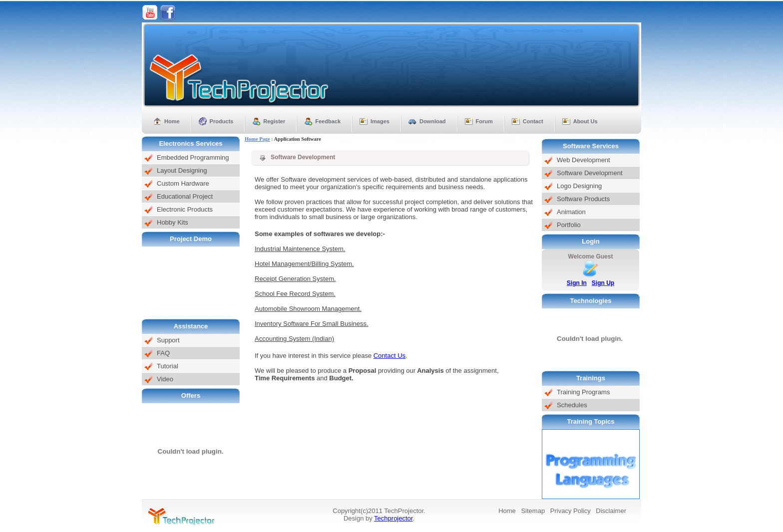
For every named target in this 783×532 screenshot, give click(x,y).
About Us (586, 121)
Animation (571, 212)
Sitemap (533, 511)
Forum (484, 121)
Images (380, 121)
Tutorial (168, 366)
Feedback (328, 121)
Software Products (583, 199)
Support (168, 340)
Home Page (257, 139)
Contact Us (390, 356)
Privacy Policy (571, 511)
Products (222, 121)
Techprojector (393, 518)
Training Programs (583, 392)
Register (274, 121)
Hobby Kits (173, 222)
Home (172, 121)
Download (433, 121)
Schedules (572, 405)
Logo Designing (579, 186)
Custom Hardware (183, 183)
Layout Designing (182, 170)
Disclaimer (611, 511)
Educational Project (185, 196)
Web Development (584, 160)
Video (165, 379)
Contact (533, 121)
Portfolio (569, 225)
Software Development (590, 173)
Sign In (577, 283)
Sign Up (603, 283)
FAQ (163, 353)
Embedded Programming (193, 157)
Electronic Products (185, 209)
